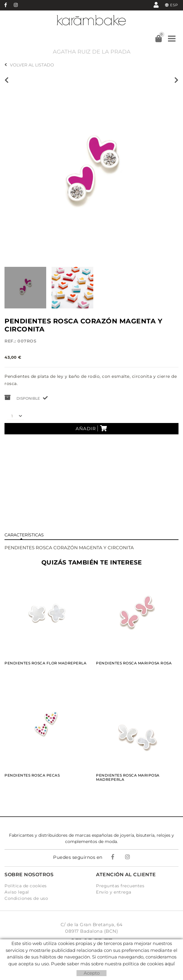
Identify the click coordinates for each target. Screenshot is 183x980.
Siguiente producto (176, 80)
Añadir (91, 428)
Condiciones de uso (26, 898)
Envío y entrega (114, 892)
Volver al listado (29, 65)
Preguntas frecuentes (120, 886)
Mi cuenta (156, 5)
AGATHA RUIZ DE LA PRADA (92, 52)
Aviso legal (17, 892)
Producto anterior (7, 80)
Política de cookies (26, 886)
